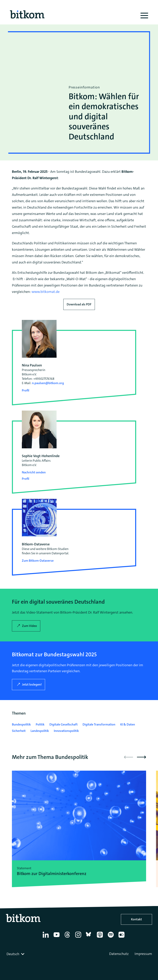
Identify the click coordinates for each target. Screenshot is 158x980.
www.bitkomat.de (46, 292)
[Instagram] (79, 938)
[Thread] (68, 938)
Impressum (143, 954)
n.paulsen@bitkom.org (48, 383)
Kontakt (136, 919)
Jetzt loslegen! (32, 684)
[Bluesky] (90, 938)
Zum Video (29, 626)
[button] (142, 757)
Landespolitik (40, 731)
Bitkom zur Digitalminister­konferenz (52, 874)
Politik (40, 724)
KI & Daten (128, 724)
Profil (26, 390)
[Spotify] (111, 938)
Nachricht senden (34, 472)
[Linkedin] (46, 938)
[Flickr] (122, 938)
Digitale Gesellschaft (64, 724)
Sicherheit (19, 731)
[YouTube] (57, 938)
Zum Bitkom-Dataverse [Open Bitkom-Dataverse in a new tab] (38, 561)
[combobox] (16, 954)
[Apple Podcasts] (101, 938)
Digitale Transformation (99, 724)
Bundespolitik (21, 724)
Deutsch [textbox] (13, 954)
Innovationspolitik (66, 731)
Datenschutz (119, 954)
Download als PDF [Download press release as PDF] (79, 304)
